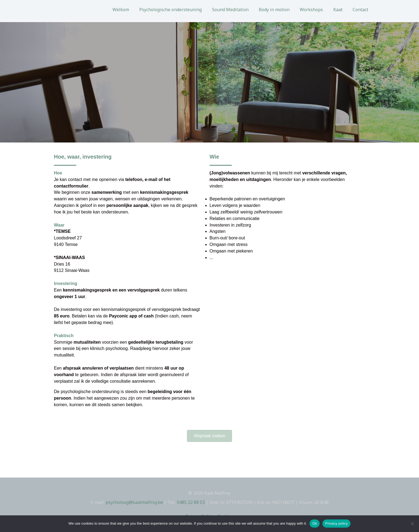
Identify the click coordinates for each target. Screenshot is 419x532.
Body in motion (279, 10)
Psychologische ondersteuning (179, 10)
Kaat (340, 10)
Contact (361, 10)
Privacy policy (336, 523)
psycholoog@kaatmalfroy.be (134, 502)
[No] (412, 524)
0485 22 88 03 (191, 502)
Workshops (315, 10)
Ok (315, 523)
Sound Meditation (237, 10)
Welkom (130, 10)
